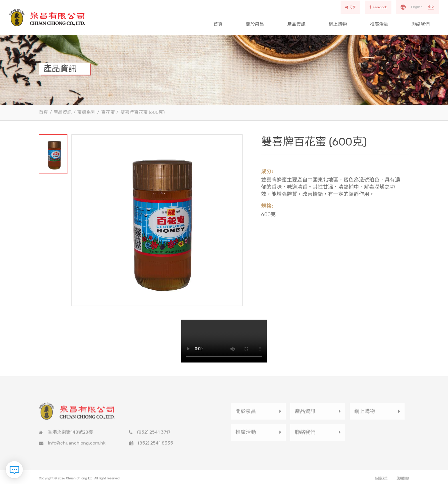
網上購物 (338, 24)
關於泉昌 (255, 24)
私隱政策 (381, 481)
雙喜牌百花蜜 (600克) (142, 112)
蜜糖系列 (86, 112)
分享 (350, 7)
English (417, 7)
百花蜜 (108, 112)
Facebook (378, 7)
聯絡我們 (421, 24)
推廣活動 (379, 24)
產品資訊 (296, 24)
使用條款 (403, 481)
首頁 (218, 24)
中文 (431, 7)
